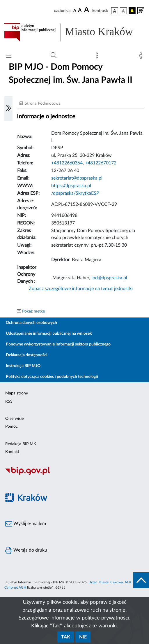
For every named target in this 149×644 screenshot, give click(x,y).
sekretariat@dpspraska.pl (77, 178)
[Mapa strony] (98, 57)
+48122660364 (67, 163)
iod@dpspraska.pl (109, 278)
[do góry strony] (141, 580)
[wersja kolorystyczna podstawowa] (115, 11)
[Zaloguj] (142, 57)
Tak (66, 637)
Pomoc (11, 427)
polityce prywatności (105, 618)
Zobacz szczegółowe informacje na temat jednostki (81, 289)
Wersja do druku (26, 550)
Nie (83, 637)
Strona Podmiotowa (43, 103)
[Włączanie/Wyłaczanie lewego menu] (8, 109)
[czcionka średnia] (80, 11)
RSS (9, 401)
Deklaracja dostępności (27, 355)
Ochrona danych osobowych (31, 323)
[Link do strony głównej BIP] (74, 32)
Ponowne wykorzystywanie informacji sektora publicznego (58, 344)
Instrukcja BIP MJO (23, 366)
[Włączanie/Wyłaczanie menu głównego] (9, 56)
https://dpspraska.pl (71, 186)
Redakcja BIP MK (21, 444)
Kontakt (12, 452)
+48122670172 (101, 163)
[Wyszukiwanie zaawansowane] (54, 55)
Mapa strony (17, 393)
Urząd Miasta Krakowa (106, 582)
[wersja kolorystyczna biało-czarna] (123, 11)
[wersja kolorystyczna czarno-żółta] (132, 11)
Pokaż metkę (33, 311)
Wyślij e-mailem (26, 524)
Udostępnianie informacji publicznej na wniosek (49, 334)
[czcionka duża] (87, 10)
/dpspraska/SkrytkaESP (75, 193)
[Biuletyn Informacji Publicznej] (74, 474)
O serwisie (14, 419)
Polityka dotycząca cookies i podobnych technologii (52, 377)
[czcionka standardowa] (75, 10)
